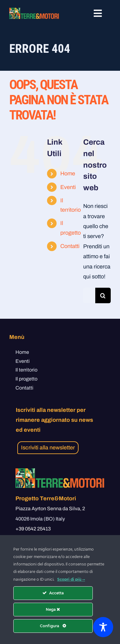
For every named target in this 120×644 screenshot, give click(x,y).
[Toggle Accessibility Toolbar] (103, 627)
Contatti (70, 246)
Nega (53, 609)
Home (68, 173)
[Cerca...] (89, 295)
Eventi (68, 187)
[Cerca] (103, 295)
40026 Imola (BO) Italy (40, 519)
